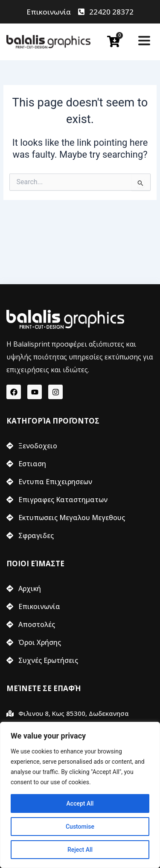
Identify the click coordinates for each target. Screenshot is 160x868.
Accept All (80, 803)
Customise (80, 827)
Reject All (80, 850)
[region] (80, 795)
